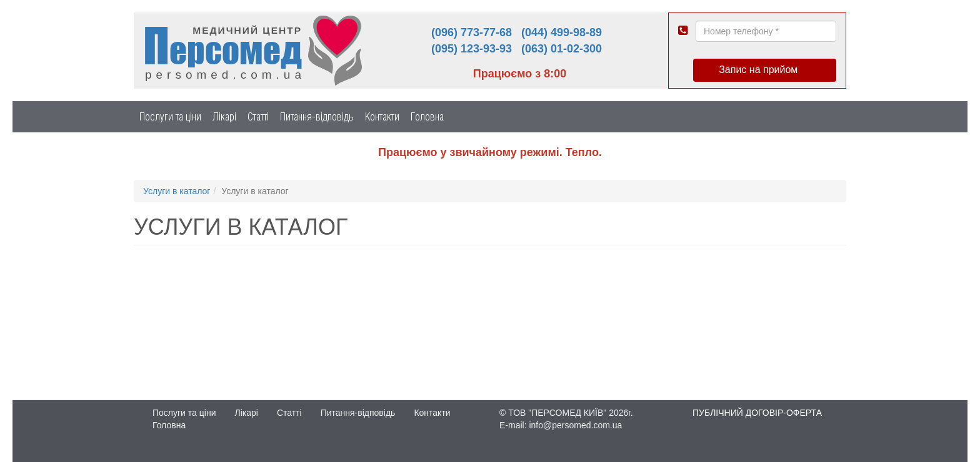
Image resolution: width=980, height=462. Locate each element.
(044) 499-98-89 (562, 32)
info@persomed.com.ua (575, 425)
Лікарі (224, 116)
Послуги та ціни (170, 116)
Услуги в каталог (177, 191)
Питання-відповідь (317, 116)
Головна (427, 116)
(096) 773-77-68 (472, 32)
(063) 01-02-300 (562, 49)
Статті (258, 116)
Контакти (382, 116)
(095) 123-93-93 (472, 49)
